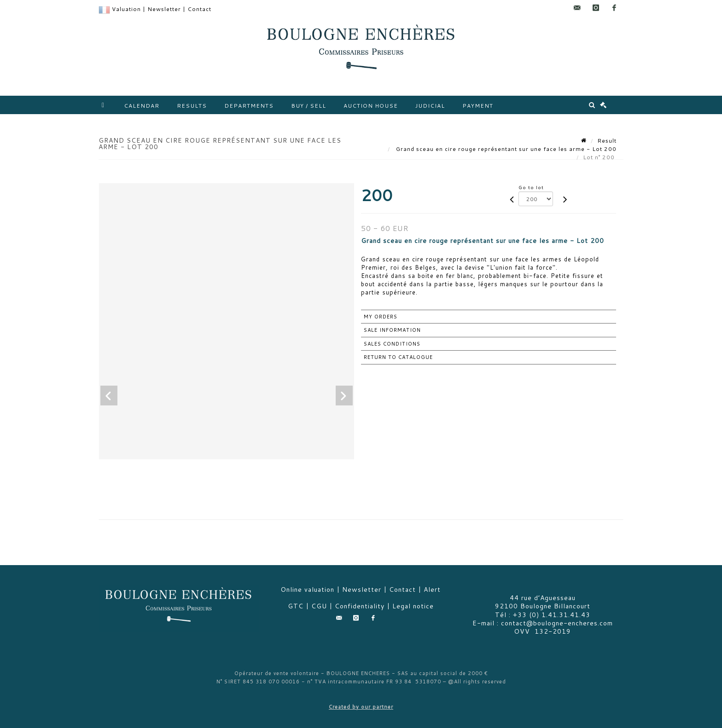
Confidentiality (360, 606)
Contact (199, 9)
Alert (432, 589)
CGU (319, 606)
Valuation (126, 9)
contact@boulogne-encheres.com (557, 623)
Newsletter (164, 9)
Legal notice (413, 606)
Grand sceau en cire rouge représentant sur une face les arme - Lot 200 (505, 149)
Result (607, 141)
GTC (296, 606)
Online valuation (307, 589)
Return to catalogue (398, 357)
